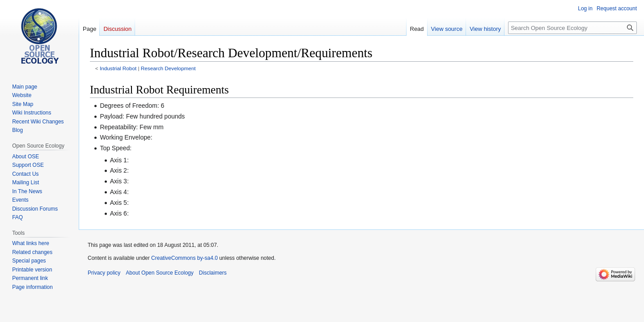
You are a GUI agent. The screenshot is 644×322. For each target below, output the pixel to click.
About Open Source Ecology (159, 273)
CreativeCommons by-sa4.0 (184, 258)
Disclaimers (213, 273)
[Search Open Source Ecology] (572, 28)
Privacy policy (104, 273)
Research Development (168, 68)
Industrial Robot (118, 68)
